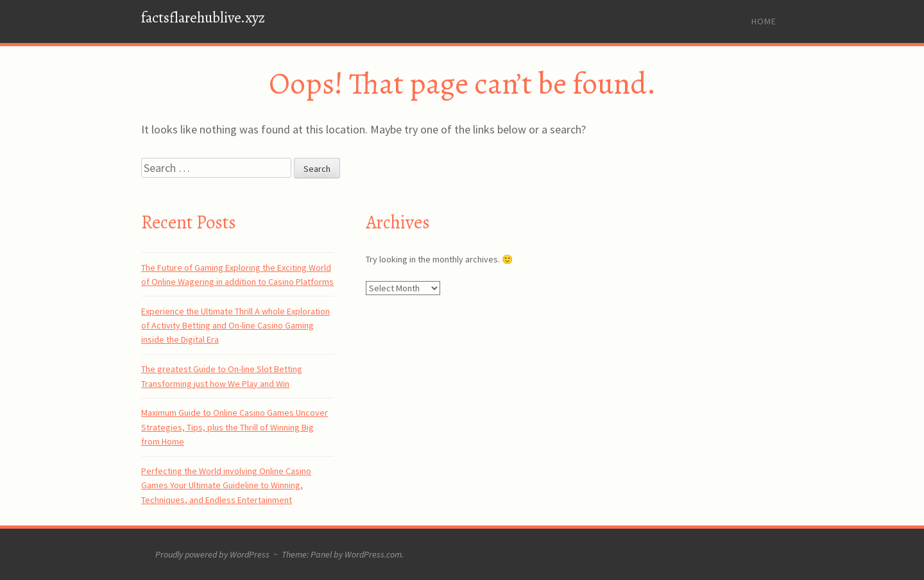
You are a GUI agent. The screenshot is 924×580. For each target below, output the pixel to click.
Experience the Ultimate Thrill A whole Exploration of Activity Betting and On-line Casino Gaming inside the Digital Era (235, 326)
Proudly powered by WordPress (212, 554)
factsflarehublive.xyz (203, 18)
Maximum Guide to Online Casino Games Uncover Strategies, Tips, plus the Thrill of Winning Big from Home (235, 427)
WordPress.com (373, 554)
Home (764, 21)
